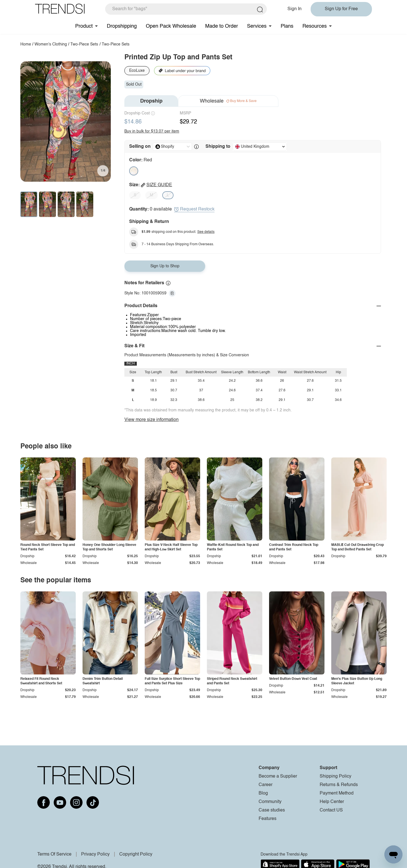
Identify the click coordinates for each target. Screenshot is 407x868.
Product (84, 26)
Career (266, 785)
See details (206, 232)
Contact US (331, 810)
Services (257, 26)
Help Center (332, 802)
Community (270, 802)
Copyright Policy (136, 854)
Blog (263, 793)
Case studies (272, 810)
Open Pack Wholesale (171, 26)
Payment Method (337, 793)
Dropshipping (122, 26)
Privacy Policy (95, 854)
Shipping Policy (335, 776)
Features (268, 819)
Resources (315, 26)
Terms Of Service (54, 854)
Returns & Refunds (339, 785)
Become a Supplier (278, 776)
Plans (287, 26)
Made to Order (222, 26)
